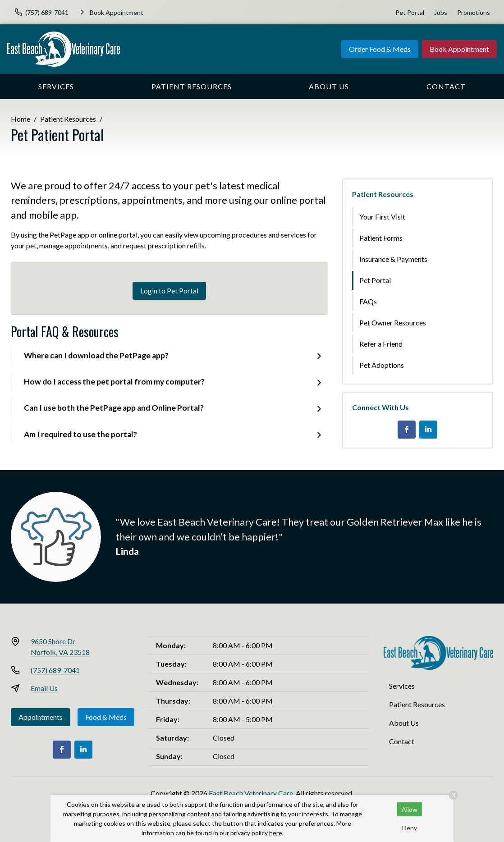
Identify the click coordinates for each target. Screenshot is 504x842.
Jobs (441, 12)
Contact (446, 86)
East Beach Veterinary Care (251, 793)
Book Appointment (459, 49)
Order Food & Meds (380, 49)
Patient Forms (381, 238)
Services (56, 86)
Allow (410, 809)
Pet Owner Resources (393, 323)
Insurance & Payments (393, 259)
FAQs (368, 301)
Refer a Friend (381, 344)
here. (276, 833)
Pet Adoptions (382, 365)
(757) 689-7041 (55, 670)
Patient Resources (192, 86)
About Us (329, 86)
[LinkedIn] (428, 430)
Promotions (474, 12)
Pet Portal (410, 12)
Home (21, 119)
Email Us (44, 688)
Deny (410, 828)
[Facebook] (407, 430)
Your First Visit (382, 217)
